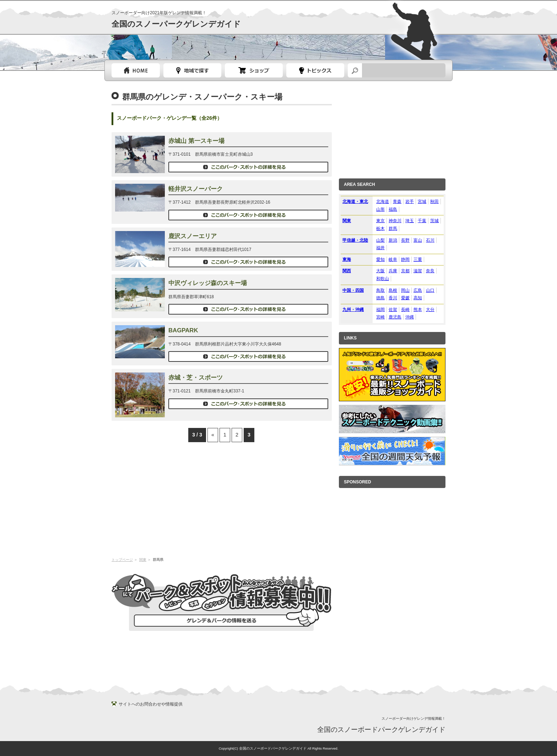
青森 (397, 202)
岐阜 (393, 259)
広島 (418, 290)
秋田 (434, 202)
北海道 (383, 202)
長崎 (405, 310)
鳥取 (380, 290)
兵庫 (393, 271)
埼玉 (410, 221)
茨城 (434, 221)
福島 (393, 209)
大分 (430, 310)
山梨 (380, 240)
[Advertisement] (222, 499)
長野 (405, 240)
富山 (418, 240)
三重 (418, 259)
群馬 (393, 229)
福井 (380, 248)
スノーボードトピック (315, 70)
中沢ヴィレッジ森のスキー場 (208, 283)
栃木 (380, 229)
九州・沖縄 (353, 310)
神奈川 (395, 221)
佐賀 (393, 310)
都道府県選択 (192, 70)
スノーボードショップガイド (254, 70)
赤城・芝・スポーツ (196, 378)
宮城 (422, 202)
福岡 (380, 310)
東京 (380, 221)
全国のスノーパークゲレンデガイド (176, 24)
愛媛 (405, 298)
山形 (380, 209)
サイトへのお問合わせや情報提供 (151, 704)
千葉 (422, 221)
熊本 (418, 310)
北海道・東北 (355, 202)
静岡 (405, 259)
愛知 (380, 259)
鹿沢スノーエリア (193, 236)
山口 (430, 290)
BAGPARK (183, 330)
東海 (347, 259)
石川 (430, 240)
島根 (393, 290)
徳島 (380, 298)
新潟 (393, 240)
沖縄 (410, 317)
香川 (393, 298)
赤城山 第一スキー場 (196, 141)
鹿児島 (395, 317)
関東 (143, 560)
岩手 (410, 202)
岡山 (405, 290)
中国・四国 (353, 290)
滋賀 (418, 271)
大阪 (380, 271)
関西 (347, 271)
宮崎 (380, 317)
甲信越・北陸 (355, 240)
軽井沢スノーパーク (196, 189)
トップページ (136, 70)
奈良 (430, 271)
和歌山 (383, 279)
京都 (405, 271)
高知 (418, 298)
